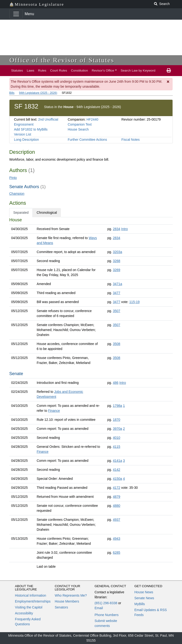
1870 (116, 420)
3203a (117, 252)
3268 (116, 261)
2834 (116, 229)
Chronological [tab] (47, 213)
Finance (54, 411)
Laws (31, 70)
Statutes (17, 70)
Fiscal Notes (130, 140)
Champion (17, 194)
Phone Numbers (107, 615)
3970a (117, 429)
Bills (12, 93)
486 (116, 383)
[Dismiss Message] (168, 82)
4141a (117, 461)
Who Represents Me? (71, 595)
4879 (116, 497)
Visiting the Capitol (29, 607)
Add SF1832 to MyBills (31, 129)
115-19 (135, 302)
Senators (61, 607)
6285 (116, 553)
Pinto (13, 178)
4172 (116, 488)
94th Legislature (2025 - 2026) (38, 93)
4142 (116, 470)
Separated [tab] (21, 213)
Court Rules (59, 70)
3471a (117, 284)
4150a (117, 479)
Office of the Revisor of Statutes (62, 60)
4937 (116, 520)
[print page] (169, 71)
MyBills (140, 604)
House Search (78, 129)
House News (144, 592)
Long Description (26, 140)
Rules (42, 70)
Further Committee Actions (87, 140)
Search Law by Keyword (138, 70)
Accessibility (24, 613)
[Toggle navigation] (16, 14)
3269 (116, 270)
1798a (117, 406)
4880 (116, 506)
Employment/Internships (33, 601)
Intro (124, 229)
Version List (23, 134)
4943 (116, 539)
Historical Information (31, 595)
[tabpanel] (91, 394)
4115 (116, 447)
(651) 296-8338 (106, 603)
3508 (116, 344)
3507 (116, 311)
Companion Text (80, 124)
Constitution (79, 70)
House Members (67, 601)
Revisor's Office (103, 70)
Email (99, 608)
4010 (116, 438)
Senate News (144, 598)
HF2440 (92, 119)
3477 (116, 293)
